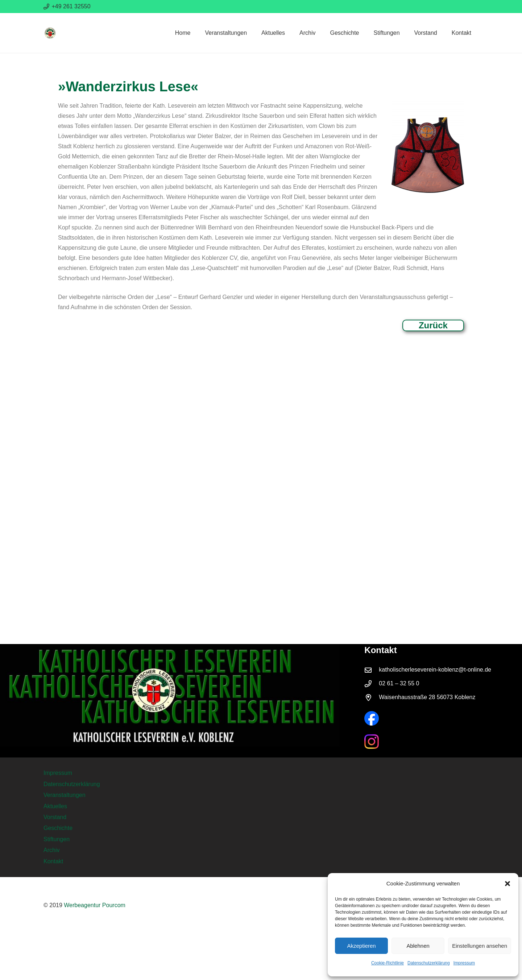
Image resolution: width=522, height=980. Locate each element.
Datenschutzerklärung (429, 963)
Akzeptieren (361, 946)
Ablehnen (418, 946)
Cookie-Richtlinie (388, 963)
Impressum (464, 963)
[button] (507, 884)
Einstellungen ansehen (480, 946)
